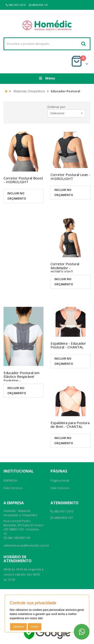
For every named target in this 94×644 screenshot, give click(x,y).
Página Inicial (60, 480)
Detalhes (18, 627)
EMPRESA (10, 480)
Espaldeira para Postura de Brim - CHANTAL (70, 425)
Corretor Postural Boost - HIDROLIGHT (23, 180)
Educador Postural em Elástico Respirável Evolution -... (22, 377)
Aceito (34, 627)
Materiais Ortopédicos (29, 91)
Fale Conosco (13, 488)
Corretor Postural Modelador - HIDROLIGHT (65, 268)
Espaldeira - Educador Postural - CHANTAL (68, 345)
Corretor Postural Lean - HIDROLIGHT (70, 177)
